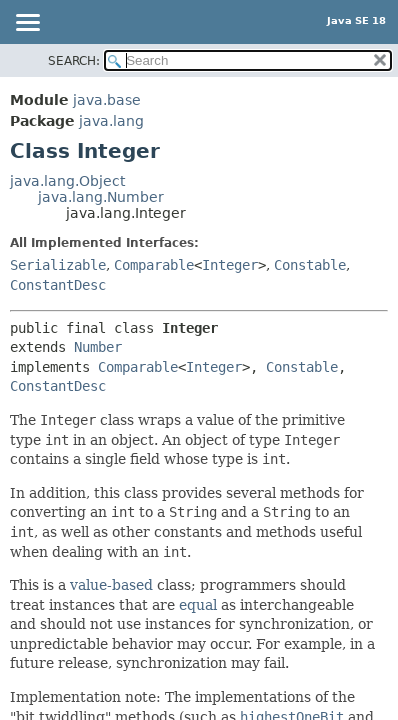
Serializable (58, 265)
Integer (230, 265)
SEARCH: (74, 61)
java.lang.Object (67, 181)
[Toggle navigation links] (27, 24)
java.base (107, 100)
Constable (310, 265)
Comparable (154, 265)
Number (98, 347)
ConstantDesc (58, 285)
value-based (111, 585)
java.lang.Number (101, 197)
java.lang (111, 121)
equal (198, 605)
